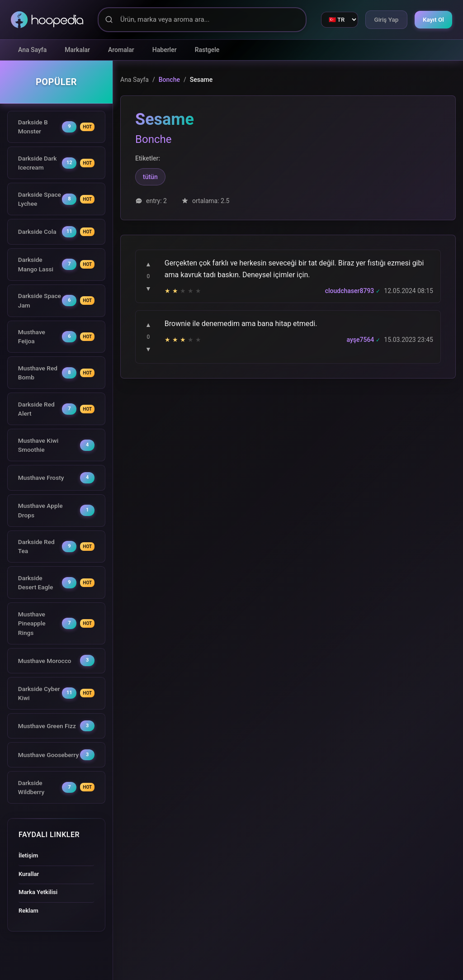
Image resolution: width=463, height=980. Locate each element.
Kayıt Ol (432, 19)
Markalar (77, 50)
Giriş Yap (383, 19)
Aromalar (121, 50)
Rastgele (207, 50)
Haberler (165, 50)
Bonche (169, 80)
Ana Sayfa (32, 50)
